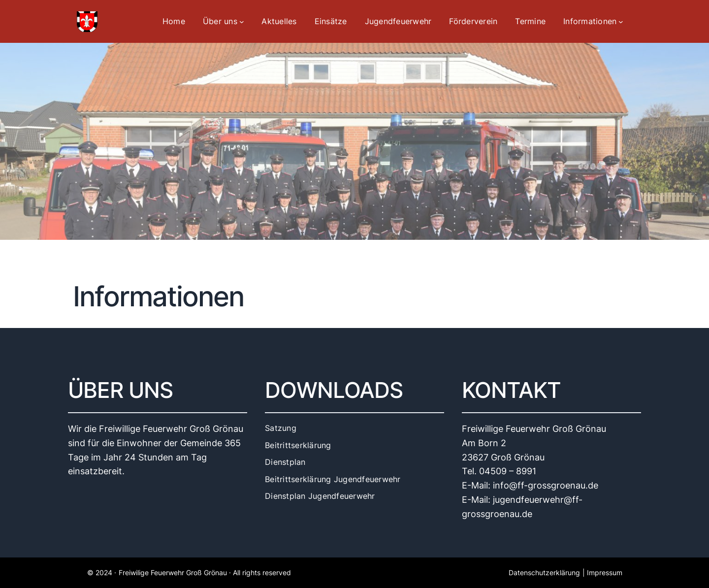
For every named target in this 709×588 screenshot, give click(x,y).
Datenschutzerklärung (544, 572)
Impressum (605, 572)
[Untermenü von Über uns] (242, 22)
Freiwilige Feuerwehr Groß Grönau (173, 572)
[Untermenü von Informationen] (621, 22)
